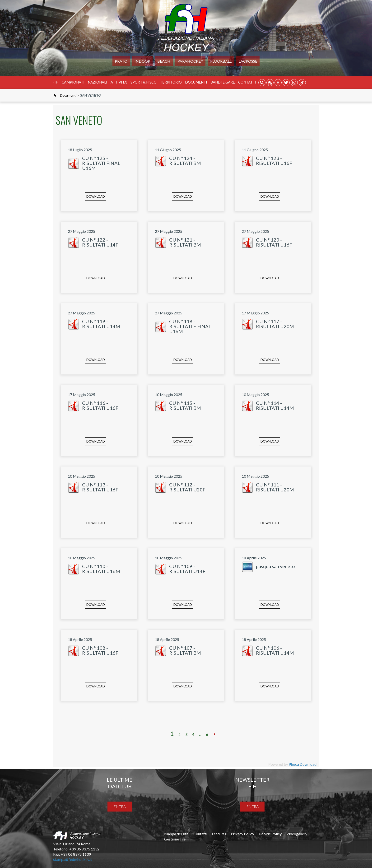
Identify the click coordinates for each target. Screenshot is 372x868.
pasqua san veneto (275, 566)
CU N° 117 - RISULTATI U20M (275, 324)
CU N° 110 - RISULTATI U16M (101, 569)
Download (96, 196)
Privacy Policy (242, 834)
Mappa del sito (176, 834)
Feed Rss (219, 834)
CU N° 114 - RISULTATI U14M (275, 405)
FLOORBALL (221, 61)
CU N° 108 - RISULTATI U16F (100, 650)
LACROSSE (248, 61)
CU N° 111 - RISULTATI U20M (275, 487)
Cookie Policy (270, 834)
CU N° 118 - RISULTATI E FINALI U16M (191, 326)
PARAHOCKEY (190, 61)
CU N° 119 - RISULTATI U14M (101, 324)
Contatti (247, 82)
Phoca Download (303, 764)
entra (120, 806)
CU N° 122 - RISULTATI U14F (100, 242)
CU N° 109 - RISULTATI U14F (187, 569)
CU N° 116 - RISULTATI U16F (100, 405)
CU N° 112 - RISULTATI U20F (187, 487)
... (200, 734)
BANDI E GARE (223, 82)
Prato (121, 61)
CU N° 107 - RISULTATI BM (185, 650)
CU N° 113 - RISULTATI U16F (100, 487)
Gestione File (175, 839)
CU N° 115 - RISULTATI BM (185, 405)
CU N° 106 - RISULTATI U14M (275, 650)
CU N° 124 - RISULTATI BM (185, 161)
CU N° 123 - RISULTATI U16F (274, 161)
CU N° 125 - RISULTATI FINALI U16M (102, 163)
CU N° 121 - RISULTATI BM (185, 242)
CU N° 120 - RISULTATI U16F (274, 242)
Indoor (142, 61)
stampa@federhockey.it (73, 859)
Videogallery (297, 834)
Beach (164, 61)
